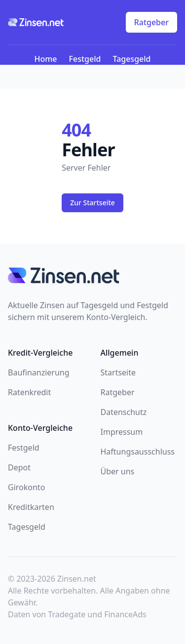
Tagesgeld (131, 59)
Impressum (122, 432)
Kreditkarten (31, 507)
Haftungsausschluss (138, 452)
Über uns (118, 471)
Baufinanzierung (39, 372)
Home (45, 59)
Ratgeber (151, 22)
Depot (19, 467)
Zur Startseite (92, 203)
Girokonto (26, 487)
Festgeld (85, 59)
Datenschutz (124, 412)
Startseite (118, 372)
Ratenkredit (29, 392)
